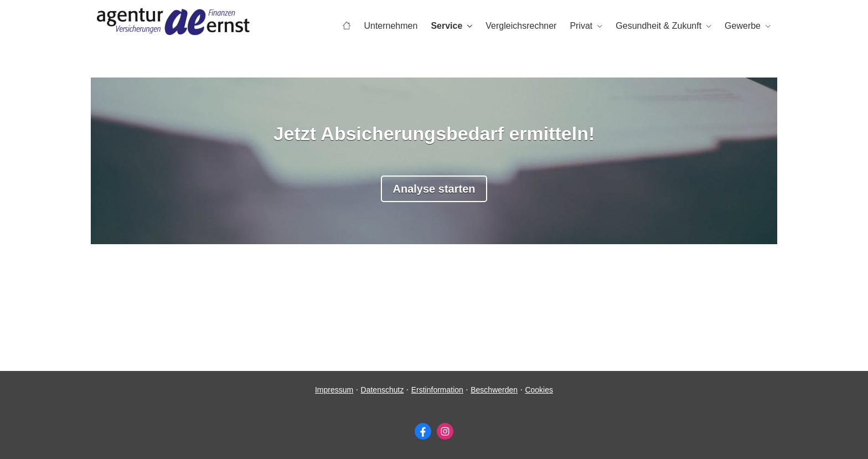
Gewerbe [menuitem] (743, 26)
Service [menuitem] (446, 26)
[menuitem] (347, 26)
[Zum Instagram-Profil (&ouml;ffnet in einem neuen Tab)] (445, 431)
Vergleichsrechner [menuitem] (521, 26)
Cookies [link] (539, 390)
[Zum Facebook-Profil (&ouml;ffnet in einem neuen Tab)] (423, 431)
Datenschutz (383, 390)
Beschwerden (494, 390)
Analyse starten (434, 189)
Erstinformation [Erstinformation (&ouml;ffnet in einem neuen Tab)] (437, 390)
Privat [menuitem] (581, 26)
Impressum (334, 390)
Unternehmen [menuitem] (391, 26)
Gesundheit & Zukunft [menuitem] (658, 26)
